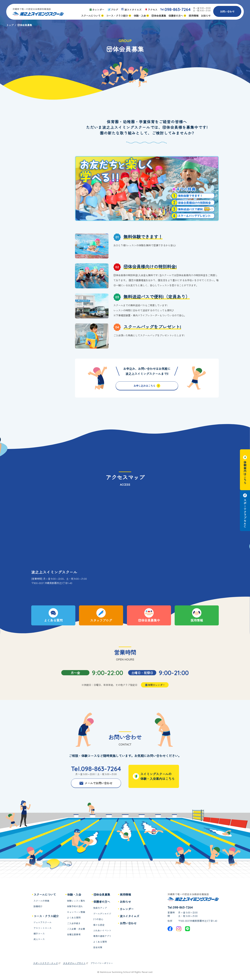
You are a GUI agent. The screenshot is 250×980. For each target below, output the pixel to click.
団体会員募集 (102, 894)
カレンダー (127, 909)
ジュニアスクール (43, 922)
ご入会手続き (74, 923)
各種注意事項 (74, 934)
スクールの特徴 (41, 901)
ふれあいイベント (102, 930)
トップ (10, 25)
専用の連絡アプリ (102, 936)
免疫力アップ (100, 908)
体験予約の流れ (75, 906)
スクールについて (45, 894)
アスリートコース (43, 928)
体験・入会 (74, 894)
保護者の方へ (102, 902)
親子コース (39, 934)
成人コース (39, 939)
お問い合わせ (227, 11)
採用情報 (125, 894)
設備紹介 (38, 906)
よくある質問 (74, 918)
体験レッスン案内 (76, 901)
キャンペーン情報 (76, 912)
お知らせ (125, 902)
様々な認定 (99, 925)
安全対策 (98, 947)
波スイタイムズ (130, 916)
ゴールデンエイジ (102, 914)
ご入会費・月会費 (76, 929)
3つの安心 (98, 919)
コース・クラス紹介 (46, 916)
